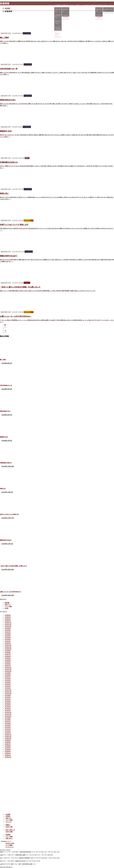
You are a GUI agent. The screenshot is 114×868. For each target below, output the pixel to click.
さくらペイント (10, 847)
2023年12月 (8, 667)
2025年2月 (8, 641)
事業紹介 (55, 5)
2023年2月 (8, 686)
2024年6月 (8, 656)
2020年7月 (8, 744)
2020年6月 (8, 746)
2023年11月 (8, 669)
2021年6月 (8, 723)
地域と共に (4, 193)
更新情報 (27, 283)
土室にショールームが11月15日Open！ (16, 316)
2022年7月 (8, 699)
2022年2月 (8, 708)
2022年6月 (8, 701)
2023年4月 (8, 682)
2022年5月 (8, 703)
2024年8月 (8, 652)
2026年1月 (8, 621)
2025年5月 (8, 636)
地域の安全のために (8, 100)
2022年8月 (8, 697)
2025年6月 (8, 634)
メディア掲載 (45, 24)
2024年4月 (8, 660)
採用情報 (94, 5)
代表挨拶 (44, 15)
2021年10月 (8, 716)
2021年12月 (8, 712)
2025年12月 (8, 623)
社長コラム (45, 19)
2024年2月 (8, 664)
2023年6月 (8, 679)
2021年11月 (8, 714)
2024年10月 (8, 649)
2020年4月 (8, 750)
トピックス (45, 29)
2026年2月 (8, 619)
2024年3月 (8, 662)
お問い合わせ (9, 838)
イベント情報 (29, 220)
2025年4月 (8, 637)
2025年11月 (8, 624)
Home (34, 5)
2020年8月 (8, 742)
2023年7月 (8, 677)
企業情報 (44, 5)
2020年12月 (8, 735)
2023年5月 (8, 680)
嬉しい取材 (4, 37)
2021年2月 (8, 731)
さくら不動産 (9, 845)
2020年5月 (8, 748)
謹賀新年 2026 (6, 131)
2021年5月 (8, 725)
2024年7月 (8, 654)
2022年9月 (8, 695)
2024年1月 (8, 665)
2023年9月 (8, 673)
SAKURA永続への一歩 (9, 69)
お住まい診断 (56, 15)
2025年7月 (8, 632)
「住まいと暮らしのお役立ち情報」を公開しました (20, 287)
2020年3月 (8, 751)
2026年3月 (8, 617)
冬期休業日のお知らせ (9, 162)
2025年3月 (8, 639)
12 (5, 331)
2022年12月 (8, 690)
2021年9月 (8, 718)
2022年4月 (8, 705)
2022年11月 (8, 692)
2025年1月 (8, 643)
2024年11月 (8, 647)
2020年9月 (8, 740)
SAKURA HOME (10, 843)
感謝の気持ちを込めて (9, 256)
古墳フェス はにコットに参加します (14, 224)
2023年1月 (8, 688)
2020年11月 (8, 736)
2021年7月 (8, 722)
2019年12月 (8, 757)
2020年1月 (8, 755)
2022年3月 (8, 707)
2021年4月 (8, 727)
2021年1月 (8, 733)
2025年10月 (8, 626)
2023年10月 (8, 671)
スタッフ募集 (96, 15)
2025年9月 (8, 628)
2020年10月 (8, 738)
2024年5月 (8, 658)
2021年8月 (8, 720)
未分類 (27, 158)
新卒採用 (94, 10)
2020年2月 (8, 753)
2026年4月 (8, 615)
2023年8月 (8, 675)
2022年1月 (8, 710)
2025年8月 (8, 630)
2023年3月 (8, 684)
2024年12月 (8, 645)
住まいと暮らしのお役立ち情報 (74, 5)
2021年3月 (8, 729)
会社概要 (44, 10)
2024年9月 (8, 651)
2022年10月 (8, 694)
